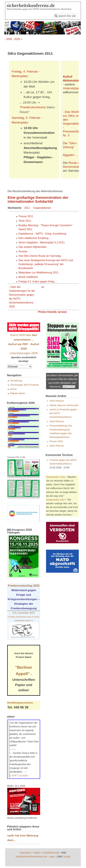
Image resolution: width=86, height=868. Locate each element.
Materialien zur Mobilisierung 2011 (38, 273)
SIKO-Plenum (57, 401)
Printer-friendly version (52, 312)
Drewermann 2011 (56, 477)
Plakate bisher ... (19, 393)
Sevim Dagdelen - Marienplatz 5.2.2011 (42, 242)
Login (52, 857)
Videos (37, 853)
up (43, 287)
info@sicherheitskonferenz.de (31, 857)
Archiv (13, 389)
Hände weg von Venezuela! (64, 405)
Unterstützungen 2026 (24, 353)
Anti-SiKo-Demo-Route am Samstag (40, 256)
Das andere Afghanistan (32, 247)
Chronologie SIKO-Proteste (24, 385)
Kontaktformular (51, 853)
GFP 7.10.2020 (20, 776)
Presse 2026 (56, 441)
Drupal (67, 857)
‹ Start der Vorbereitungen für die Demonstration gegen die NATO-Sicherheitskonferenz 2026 (22, 297)
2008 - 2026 (13, 39)
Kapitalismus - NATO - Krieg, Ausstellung (42, 234)
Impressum (25, 853)
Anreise (23, 251)
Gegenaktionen (42, 208)
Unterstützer (71, 88)
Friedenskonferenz (33, 107)
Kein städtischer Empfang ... (35, 238)
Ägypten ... (70, 155)
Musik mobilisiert (28, 277)
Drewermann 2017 (56, 500)
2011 (27, 208)
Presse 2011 (26, 216)
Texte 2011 (25, 221)
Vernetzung (16, 381)
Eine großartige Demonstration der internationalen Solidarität (38, 200)
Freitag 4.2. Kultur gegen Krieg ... (38, 282)
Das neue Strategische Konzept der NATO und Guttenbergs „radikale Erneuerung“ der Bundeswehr (46, 264)
